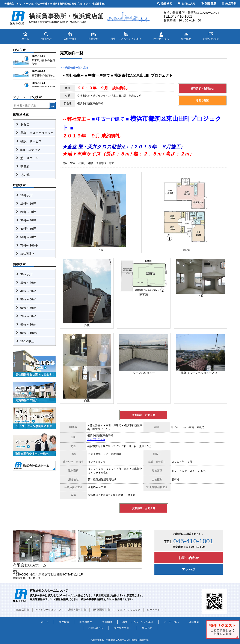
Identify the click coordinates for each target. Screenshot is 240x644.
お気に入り (187, 4)
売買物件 (107, 622)
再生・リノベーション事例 (138, 622)
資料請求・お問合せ (202, 88)
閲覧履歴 (209, 4)
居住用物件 (86, 622)
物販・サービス (31, 141)
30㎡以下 (27, 274)
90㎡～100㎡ (29, 333)
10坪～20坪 (28, 204)
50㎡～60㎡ (28, 299)
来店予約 (147, 628)
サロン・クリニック (129, 610)
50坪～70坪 (28, 237)
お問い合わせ (189, 558)
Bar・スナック (30, 150)
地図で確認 (202, 100)
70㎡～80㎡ (28, 316)
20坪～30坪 (28, 212)
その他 (25, 175)
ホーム (45, 622)
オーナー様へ (171, 622)
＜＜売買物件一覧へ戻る (74, 68)
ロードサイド (155, 610)
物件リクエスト (123, 628)
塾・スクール (29, 158)
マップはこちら (96, 439)
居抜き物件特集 (77, 610)
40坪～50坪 (28, 229)
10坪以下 (27, 195)
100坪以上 (27, 254)
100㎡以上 (27, 341)
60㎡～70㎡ (28, 308)
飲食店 (25, 125)
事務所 (25, 166)
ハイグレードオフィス (49, 610)
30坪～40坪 (28, 220)
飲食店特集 (23, 610)
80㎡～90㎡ (28, 324)
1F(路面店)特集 (102, 610)
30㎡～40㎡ (28, 283)
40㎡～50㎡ (28, 291)
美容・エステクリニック (37, 133)
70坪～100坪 (29, 245)
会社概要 (194, 622)
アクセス (189, 570)
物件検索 (64, 622)
